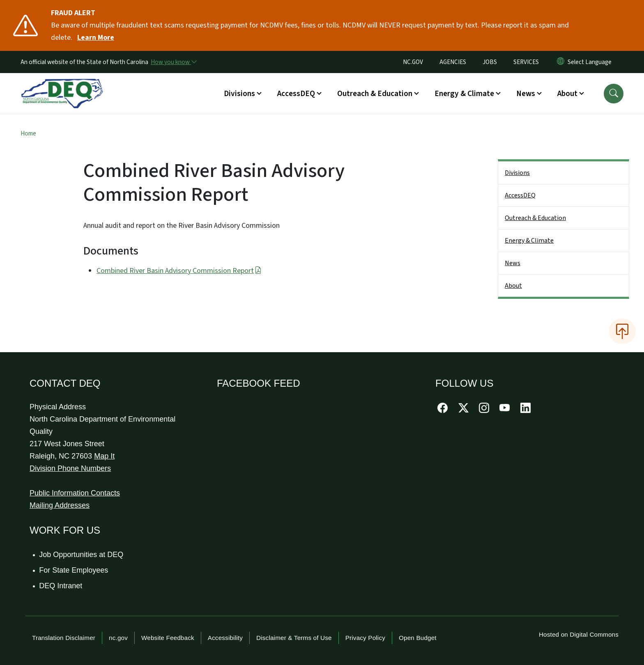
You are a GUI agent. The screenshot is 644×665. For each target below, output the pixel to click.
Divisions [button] (239, 94)
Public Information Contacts (75, 493)
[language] (591, 62)
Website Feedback (168, 638)
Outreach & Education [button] (375, 94)
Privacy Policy (365, 638)
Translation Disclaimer (64, 638)
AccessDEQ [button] (296, 94)
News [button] (526, 94)
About (513, 286)
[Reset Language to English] (561, 62)
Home (28, 133)
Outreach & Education (535, 218)
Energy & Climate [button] (464, 94)
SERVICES (526, 62)
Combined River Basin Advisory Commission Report (179, 271)
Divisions (517, 173)
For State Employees (74, 570)
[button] (614, 94)
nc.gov (118, 638)
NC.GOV (413, 62)
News (513, 263)
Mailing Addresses (60, 505)
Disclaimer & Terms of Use (294, 638)
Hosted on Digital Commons (579, 634)
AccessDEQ (520, 195)
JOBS (490, 62)
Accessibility (225, 638)
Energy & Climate (529, 241)
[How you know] (173, 62)
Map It (104, 456)
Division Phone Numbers (70, 468)
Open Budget (418, 638)
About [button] (567, 94)
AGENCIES (453, 62)
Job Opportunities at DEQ (82, 555)
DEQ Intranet (61, 586)
